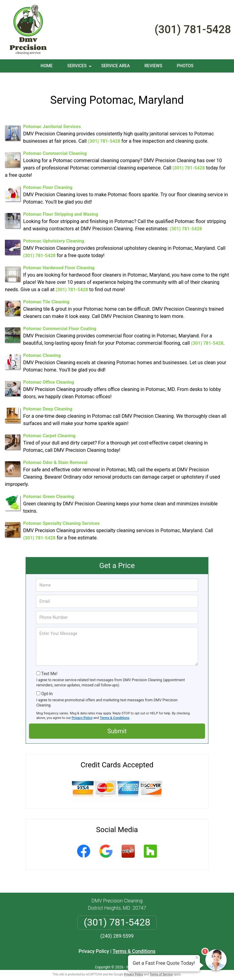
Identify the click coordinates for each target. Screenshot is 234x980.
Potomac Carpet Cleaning (49, 428)
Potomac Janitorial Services (52, 119)
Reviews (153, 66)
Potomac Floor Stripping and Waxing (61, 207)
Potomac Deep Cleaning (48, 402)
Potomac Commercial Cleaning (55, 146)
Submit (117, 724)
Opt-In (47, 686)
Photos (185, 66)
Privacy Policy (82, 711)
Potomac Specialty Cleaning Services (61, 516)
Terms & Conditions (115, 711)
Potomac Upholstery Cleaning (54, 234)
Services (80, 68)
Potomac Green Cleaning (49, 489)
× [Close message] (197, 957)
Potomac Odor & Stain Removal (55, 455)
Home (47, 66)
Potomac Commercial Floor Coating (60, 321)
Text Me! (49, 666)
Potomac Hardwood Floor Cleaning (59, 260)
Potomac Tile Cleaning (46, 295)
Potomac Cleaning (42, 348)
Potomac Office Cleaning (49, 375)
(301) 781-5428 (193, 30)
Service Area (115, 66)
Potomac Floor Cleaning (48, 180)
